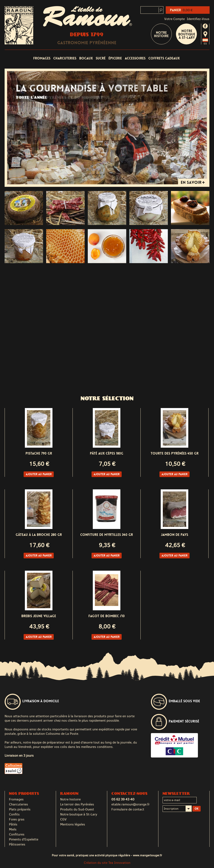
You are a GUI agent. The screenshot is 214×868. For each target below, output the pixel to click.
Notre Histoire (161, 34)
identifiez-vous (198, 19)
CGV (63, 819)
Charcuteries (65, 58)
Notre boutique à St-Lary (187, 34)
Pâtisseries (17, 844)
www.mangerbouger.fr (148, 855)
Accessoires (135, 58)
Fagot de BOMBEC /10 (107, 616)
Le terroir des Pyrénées (77, 804)
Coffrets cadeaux (164, 58)
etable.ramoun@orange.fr (131, 804)
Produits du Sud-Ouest (77, 809)
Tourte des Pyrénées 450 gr (175, 453)
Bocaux (86, 58)
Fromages (42, 58)
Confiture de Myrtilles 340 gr (107, 535)
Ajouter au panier (39, 474)
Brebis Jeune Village (39, 616)
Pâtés (13, 824)
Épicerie (115, 58)
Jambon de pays (175, 535)
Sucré (101, 58)
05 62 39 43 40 (123, 799)
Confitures (17, 834)
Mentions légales (73, 824)
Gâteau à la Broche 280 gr (39, 535)
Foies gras (17, 819)
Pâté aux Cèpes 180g (107, 453)
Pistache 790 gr (39, 453)
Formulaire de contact (128, 809)
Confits (14, 814)
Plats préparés (20, 809)
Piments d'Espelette (24, 839)
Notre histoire (70, 799)
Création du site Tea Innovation (107, 863)
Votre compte (175, 19)
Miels (13, 829)
